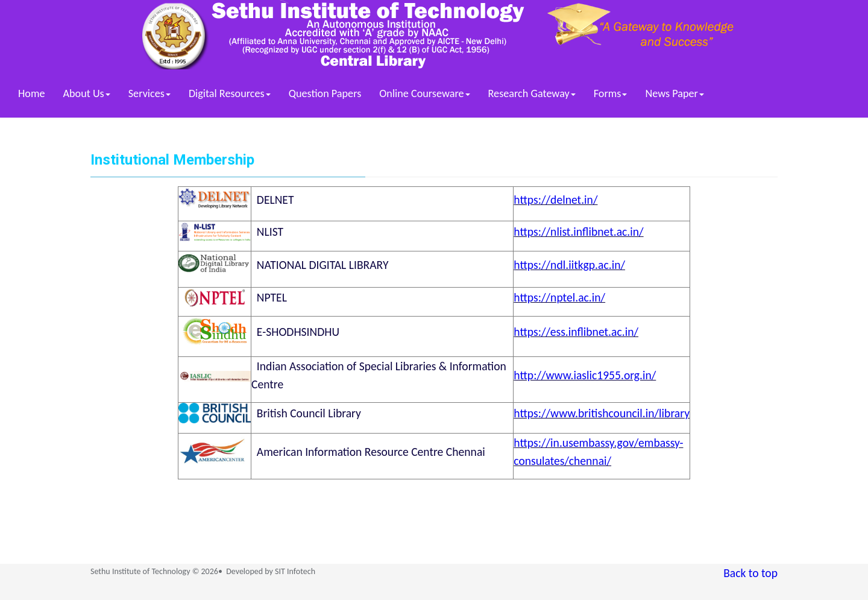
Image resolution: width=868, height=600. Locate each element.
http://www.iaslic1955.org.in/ (585, 375)
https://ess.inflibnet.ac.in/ (576, 332)
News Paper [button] (674, 93)
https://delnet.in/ (555, 200)
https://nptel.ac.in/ (559, 297)
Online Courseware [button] (424, 93)
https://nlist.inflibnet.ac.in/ (578, 232)
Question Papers (325, 93)
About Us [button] (87, 93)
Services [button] (149, 93)
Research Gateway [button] (532, 93)
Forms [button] (611, 93)
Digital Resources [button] (230, 93)
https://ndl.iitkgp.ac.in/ (569, 265)
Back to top (750, 573)
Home (32, 93)
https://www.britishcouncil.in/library (602, 413)
